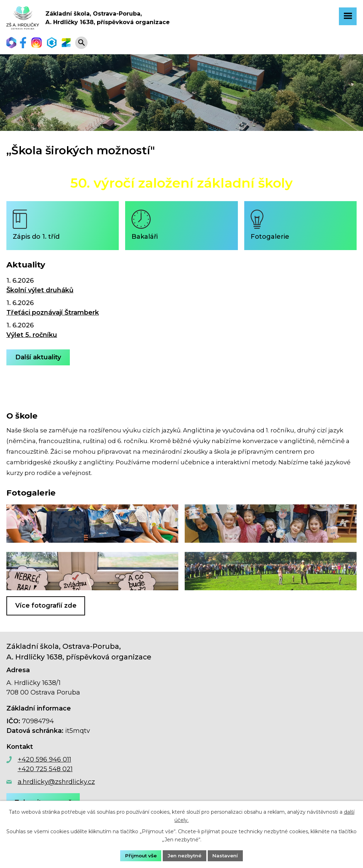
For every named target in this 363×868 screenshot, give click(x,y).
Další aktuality (39, 359)
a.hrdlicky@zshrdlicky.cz (56, 784)
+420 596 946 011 (44, 762)
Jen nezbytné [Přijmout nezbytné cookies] (185, 855)
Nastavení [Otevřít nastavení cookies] (227, 855)
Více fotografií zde (46, 608)
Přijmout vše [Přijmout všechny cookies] (139, 855)
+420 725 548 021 (45, 771)
